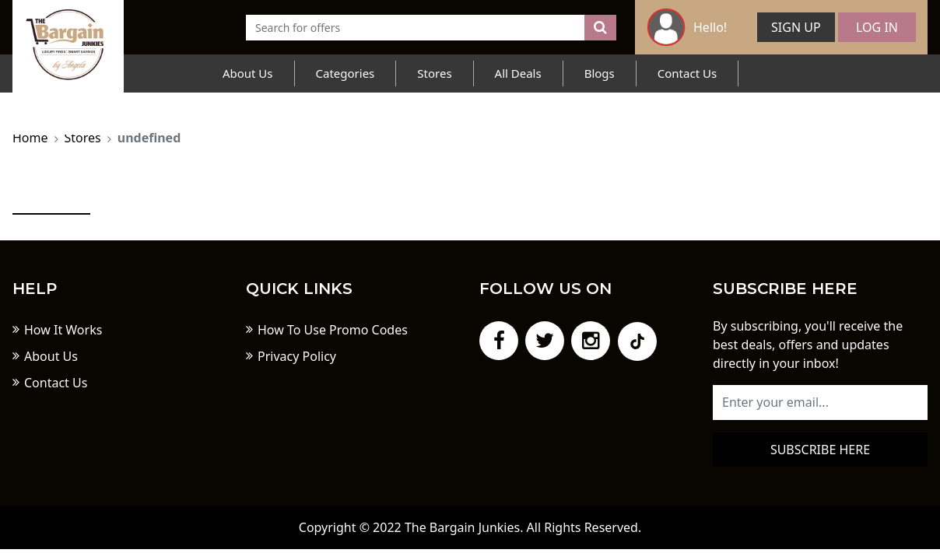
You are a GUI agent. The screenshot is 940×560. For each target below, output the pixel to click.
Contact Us (687, 73)
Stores (434, 73)
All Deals (518, 73)
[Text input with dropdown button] (416, 28)
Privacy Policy (297, 356)
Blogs (600, 73)
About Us (248, 73)
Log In (877, 27)
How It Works (63, 330)
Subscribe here (820, 450)
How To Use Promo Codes (333, 330)
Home (30, 138)
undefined (149, 138)
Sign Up (796, 27)
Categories (345, 73)
